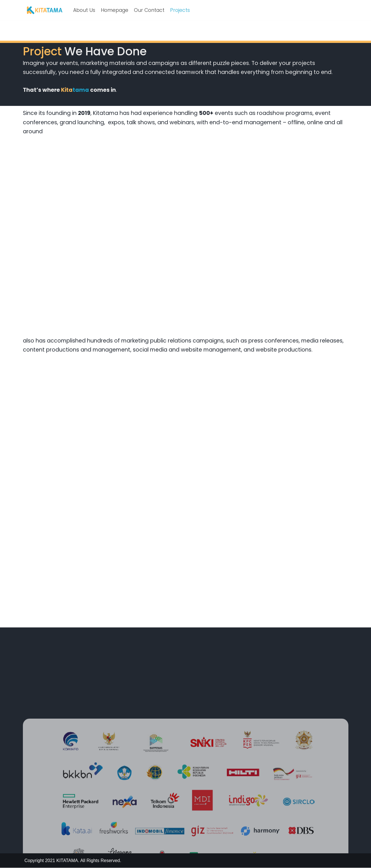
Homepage (115, 10)
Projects (180, 10)
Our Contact (149, 10)
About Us (84, 10)
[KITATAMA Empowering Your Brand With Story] (45, 10)
